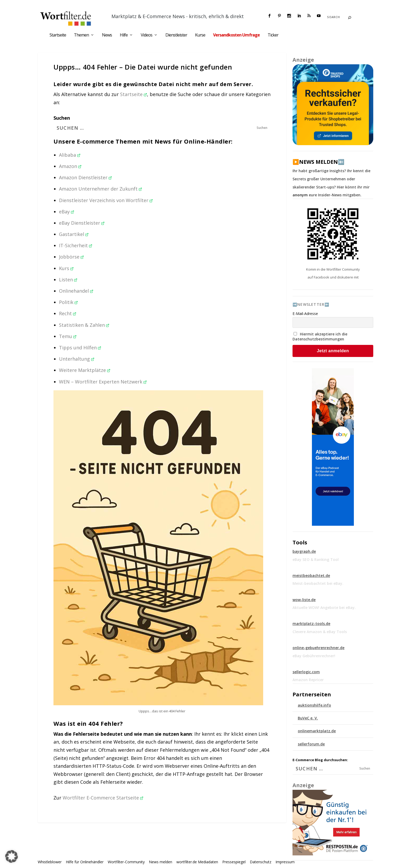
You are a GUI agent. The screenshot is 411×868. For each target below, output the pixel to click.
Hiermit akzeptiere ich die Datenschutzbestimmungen (320, 336)
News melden (161, 862)
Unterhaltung (77, 359)
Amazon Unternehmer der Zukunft (101, 189)
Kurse (200, 35)
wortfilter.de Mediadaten (197, 862)
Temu (68, 336)
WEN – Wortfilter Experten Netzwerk (103, 382)
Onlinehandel (76, 291)
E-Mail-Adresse (305, 314)
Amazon (70, 166)
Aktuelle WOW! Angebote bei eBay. (324, 607)
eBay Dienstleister (82, 223)
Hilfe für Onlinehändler (85, 862)
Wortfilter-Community (126, 862)
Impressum (285, 862)
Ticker (273, 35)
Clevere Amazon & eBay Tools (320, 632)
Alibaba (70, 155)
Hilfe (124, 35)
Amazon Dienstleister (85, 177)
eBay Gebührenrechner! (314, 656)
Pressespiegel (234, 862)
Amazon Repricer (308, 680)
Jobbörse (71, 257)
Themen (81, 35)
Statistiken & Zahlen (84, 325)
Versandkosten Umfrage (236, 35)
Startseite (58, 35)
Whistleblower (50, 862)
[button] (12, 856)
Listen (68, 280)
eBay (67, 212)
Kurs (66, 268)
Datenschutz (261, 862)
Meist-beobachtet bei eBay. (318, 583)
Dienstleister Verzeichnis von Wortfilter (106, 200)
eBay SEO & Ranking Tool (316, 559)
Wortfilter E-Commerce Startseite (103, 798)
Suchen (62, 118)
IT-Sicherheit (76, 245)
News (107, 35)
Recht (68, 313)
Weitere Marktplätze (85, 370)
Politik (68, 302)
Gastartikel (74, 234)
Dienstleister (176, 35)
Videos (147, 35)
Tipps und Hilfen (80, 348)
